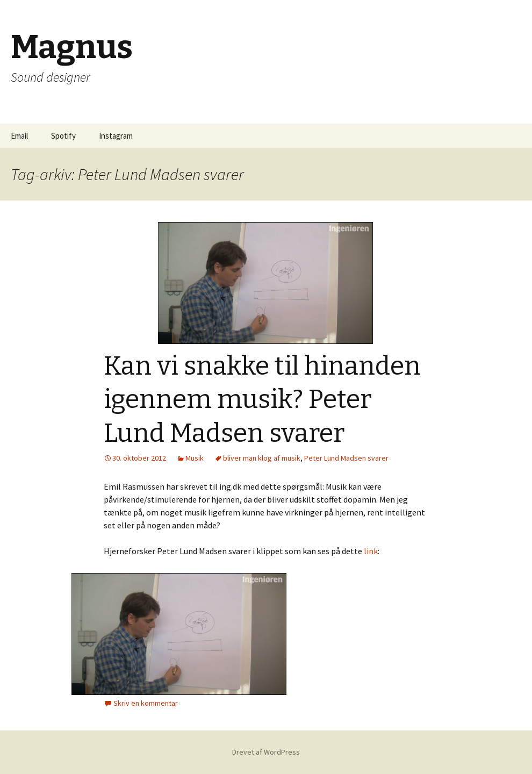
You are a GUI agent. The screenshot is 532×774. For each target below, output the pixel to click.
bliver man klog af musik (262, 458)
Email (19, 136)
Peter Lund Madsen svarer (346, 458)
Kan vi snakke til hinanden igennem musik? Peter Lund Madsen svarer (262, 400)
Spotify (63, 136)
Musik (195, 458)
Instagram (116, 136)
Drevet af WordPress (266, 752)
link (371, 551)
